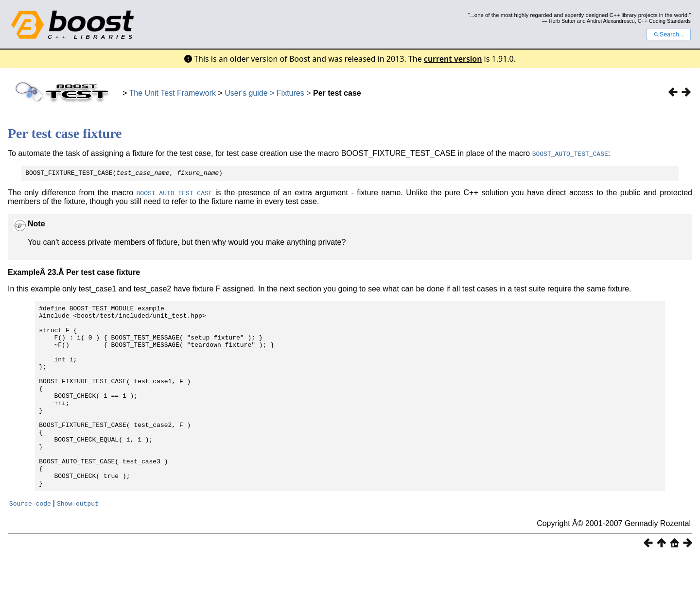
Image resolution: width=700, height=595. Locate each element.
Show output (78, 541)
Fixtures (290, 93)
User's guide (246, 93)
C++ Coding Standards (664, 21)
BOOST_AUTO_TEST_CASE (570, 153)
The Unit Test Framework (173, 93)
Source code (30, 541)
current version (453, 59)
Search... (669, 34)
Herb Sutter (562, 21)
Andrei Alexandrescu (611, 21)
